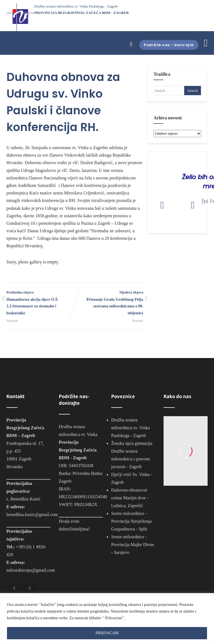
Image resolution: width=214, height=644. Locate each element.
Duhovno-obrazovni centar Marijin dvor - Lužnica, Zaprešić (130, 498)
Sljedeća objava (109, 304)
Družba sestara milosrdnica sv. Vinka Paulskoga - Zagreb (131, 428)
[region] (107, 619)
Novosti (12, 321)
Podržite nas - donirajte (165, 45)
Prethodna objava (41, 304)
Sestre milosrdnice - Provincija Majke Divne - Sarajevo (133, 545)
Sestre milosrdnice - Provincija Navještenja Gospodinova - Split (131, 521)
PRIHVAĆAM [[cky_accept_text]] (107, 633)
